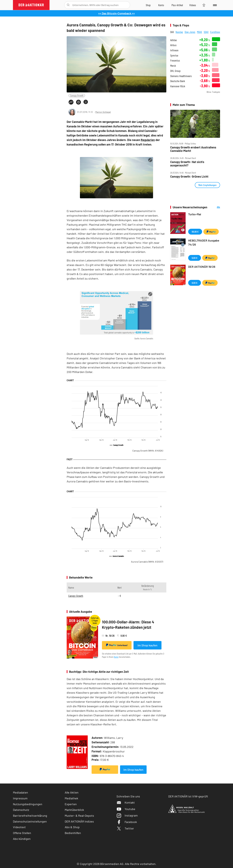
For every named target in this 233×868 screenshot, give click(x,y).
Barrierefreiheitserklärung (30, 816)
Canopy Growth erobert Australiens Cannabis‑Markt (193, 149)
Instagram (127, 815)
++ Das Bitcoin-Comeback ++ (116, 13)
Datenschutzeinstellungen (30, 821)
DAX (172, 32)
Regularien (148, 140)
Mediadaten (20, 792)
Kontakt (126, 802)
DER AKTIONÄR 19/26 (202, 267)
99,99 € (195, 232)
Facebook (127, 822)
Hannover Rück (178, 86)
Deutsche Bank (178, 81)
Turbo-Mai (195, 214)
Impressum (20, 798)
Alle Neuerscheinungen (214, 207)
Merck (173, 66)
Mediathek (71, 798)
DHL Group (175, 71)
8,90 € (195, 283)
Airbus (173, 45)
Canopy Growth (77, 95)
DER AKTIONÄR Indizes (79, 821)
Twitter (125, 828)
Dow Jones (190, 32)
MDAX (200, 32)
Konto (116, 657)
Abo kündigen (22, 839)
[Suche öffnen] (68, 5)
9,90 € (195, 258)
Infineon (174, 50)
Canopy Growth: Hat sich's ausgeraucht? (187, 164)
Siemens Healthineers (181, 76)
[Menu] (214, 5)
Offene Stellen (22, 833)
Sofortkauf (117, 645)
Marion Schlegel (103, 112)
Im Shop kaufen (147, 645)
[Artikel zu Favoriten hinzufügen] (86, 102)
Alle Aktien (72, 792)
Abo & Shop (72, 827)
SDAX (206, 32)
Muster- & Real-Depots (79, 816)
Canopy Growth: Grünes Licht (189, 177)
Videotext (19, 827)
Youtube (126, 809)
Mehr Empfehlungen (207, 185)
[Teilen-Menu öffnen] (71, 102)
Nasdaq (179, 32)
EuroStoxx (215, 32)
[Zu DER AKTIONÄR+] (177, 5)
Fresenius (175, 60)
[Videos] (193, 5)
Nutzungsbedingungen (28, 804)
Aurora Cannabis (147, 562)
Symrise (174, 55)
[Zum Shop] (148, 5)
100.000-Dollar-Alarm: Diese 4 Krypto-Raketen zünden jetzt (128, 625)
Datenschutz (21, 810)
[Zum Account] (161, 5)
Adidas (174, 40)
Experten (71, 804)
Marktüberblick (74, 810)
